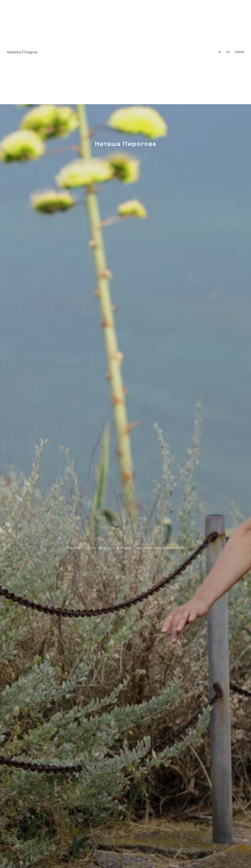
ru (228, 52)
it (220, 52)
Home (240, 52)
